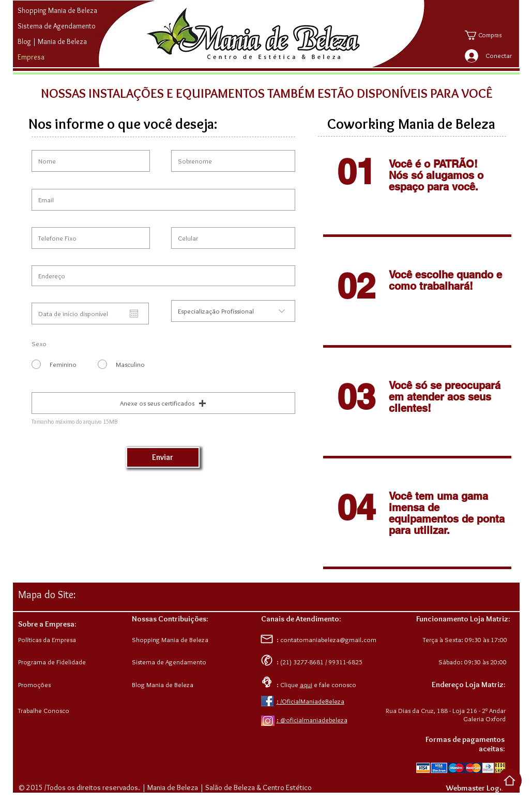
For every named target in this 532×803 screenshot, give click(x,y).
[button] (490, 35)
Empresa (31, 57)
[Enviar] (163, 457)
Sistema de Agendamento (57, 26)
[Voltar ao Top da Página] (510, 780)
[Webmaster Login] (476, 788)
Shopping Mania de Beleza (57, 10)
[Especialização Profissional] (233, 311)
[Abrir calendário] (134, 314)
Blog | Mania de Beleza (52, 41)
